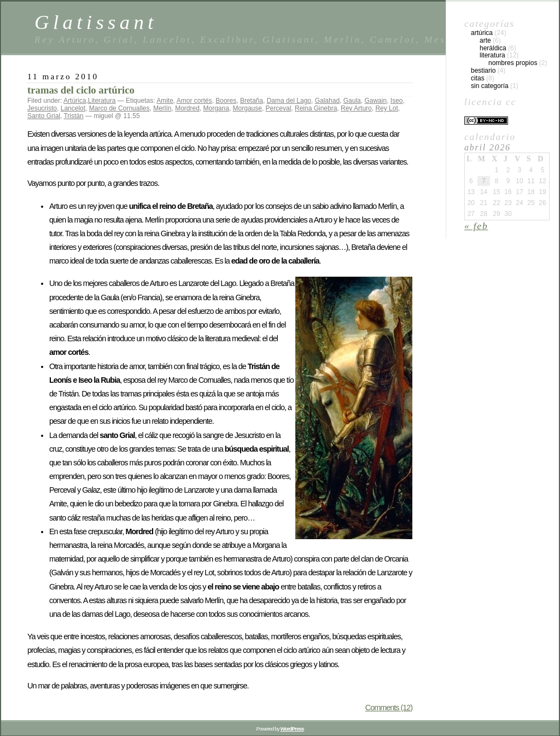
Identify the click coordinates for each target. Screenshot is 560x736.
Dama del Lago (289, 101)
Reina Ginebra (316, 108)
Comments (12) (389, 708)
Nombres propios (513, 63)
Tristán (73, 116)
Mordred (187, 108)
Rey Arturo (356, 108)
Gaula (352, 101)
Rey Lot (386, 108)
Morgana (216, 108)
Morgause (247, 108)
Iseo (397, 101)
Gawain (375, 101)
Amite (165, 101)
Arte (485, 40)
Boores (226, 101)
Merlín (162, 108)
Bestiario (483, 71)
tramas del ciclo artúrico (81, 90)
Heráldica (493, 48)
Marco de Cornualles (119, 108)
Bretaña (252, 101)
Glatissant (96, 22)
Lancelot (73, 108)
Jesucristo (42, 108)
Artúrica (75, 101)
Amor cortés (194, 101)
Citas (478, 78)
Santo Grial (44, 116)
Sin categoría (490, 86)
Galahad (327, 101)
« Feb (476, 226)
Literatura (102, 101)
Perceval (279, 108)
